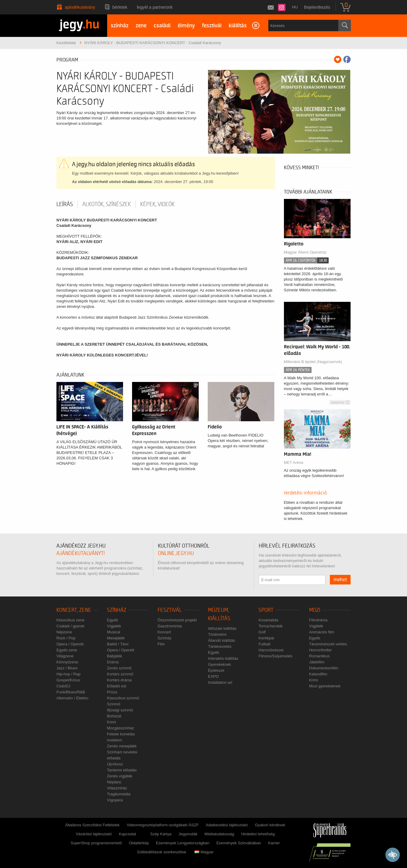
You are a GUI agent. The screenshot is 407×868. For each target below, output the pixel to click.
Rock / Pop (66, 638)
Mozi (315, 610)
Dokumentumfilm (324, 668)
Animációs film (322, 632)
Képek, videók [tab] (157, 204)
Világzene (65, 656)
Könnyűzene (67, 662)
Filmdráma (318, 620)
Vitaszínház (117, 788)
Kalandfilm (318, 674)
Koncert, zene (74, 610)
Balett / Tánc (118, 644)
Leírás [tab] (65, 204)
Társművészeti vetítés (328, 644)
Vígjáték (114, 626)
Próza (112, 692)
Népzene (64, 632)
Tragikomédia (119, 794)
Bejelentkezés (317, 7)
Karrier (274, 843)
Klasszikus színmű (123, 698)
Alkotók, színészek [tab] (107, 204)
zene (141, 26)
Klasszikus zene (70, 620)
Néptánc (114, 782)
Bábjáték (115, 656)
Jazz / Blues (67, 668)
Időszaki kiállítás (222, 628)
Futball (264, 644)
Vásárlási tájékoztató (94, 834)
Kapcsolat (127, 834)
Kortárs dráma (119, 680)
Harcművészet (271, 650)
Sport (266, 610)
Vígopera (115, 800)
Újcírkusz (115, 764)
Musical (113, 632)
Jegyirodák (188, 834)
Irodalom (115, 740)
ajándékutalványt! (81, 553)
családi (162, 26)
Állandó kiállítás (222, 640)
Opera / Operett (70, 644)
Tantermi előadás (122, 770)
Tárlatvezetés (220, 646)
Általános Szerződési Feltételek (92, 825)
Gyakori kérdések (270, 825)
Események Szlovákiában (239, 843)
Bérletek (120, 7)
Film (161, 644)
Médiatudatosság (219, 834)
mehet (340, 580)
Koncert (164, 632)
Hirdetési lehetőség (258, 834)
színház (120, 26)
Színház (117, 610)
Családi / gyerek (70, 626)
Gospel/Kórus (68, 680)
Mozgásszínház (120, 728)
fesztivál (212, 26)
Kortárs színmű (120, 674)
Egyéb (112, 620)
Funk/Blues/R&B (71, 692)
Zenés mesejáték (122, 746)
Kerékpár (266, 638)
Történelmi (217, 634)
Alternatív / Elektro (72, 698)
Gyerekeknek (220, 664)
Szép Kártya (161, 834)
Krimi (111, 722)
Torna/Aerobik (270, 626)
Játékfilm (317, 662)
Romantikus (320, 656)
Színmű (113, 704)
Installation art (220, 682)
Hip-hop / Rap (68, 674)
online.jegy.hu (176, 553)
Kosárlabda (268, 620)
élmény (186, 26)
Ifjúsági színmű (120, 710)
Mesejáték (116, 638)
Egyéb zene (67, 650)
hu (295, 7)
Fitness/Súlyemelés (275, 656)
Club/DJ (63, 686)
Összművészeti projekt (177, 620)
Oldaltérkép (139, 843)
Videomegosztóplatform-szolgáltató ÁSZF (163, 825)
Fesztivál (170, 610)
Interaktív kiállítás (223, 658)
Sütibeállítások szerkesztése (161, 852)
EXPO (213, 676)
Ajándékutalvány (80, 7)
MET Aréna (294, 463)
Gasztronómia (170, 626)
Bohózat (114, 716)
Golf (262, 632)
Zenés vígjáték (120, 776)
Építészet (216, 670)
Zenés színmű (119, 668)
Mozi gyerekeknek (325, 686)
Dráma (113, 662)
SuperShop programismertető (96, 843)
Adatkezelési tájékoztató (227, 825)
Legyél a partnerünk (155, 7)
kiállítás (238, 26)
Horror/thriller (321, 650)
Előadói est (116, 686)
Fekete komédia (121, 734)
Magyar (204, 852)
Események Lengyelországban (183, 843)
